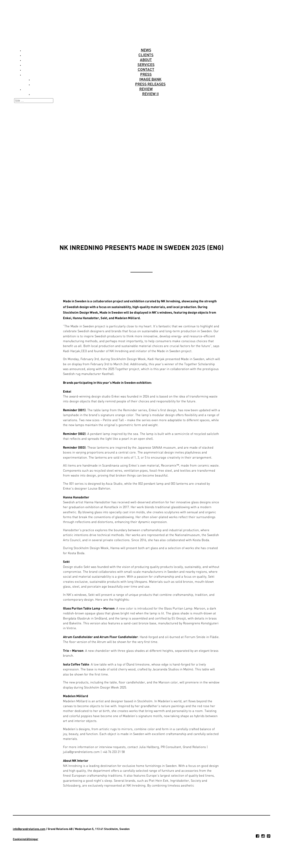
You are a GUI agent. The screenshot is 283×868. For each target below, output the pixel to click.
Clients (146, 55)
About (146, 60)
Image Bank (150, 79)
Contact (146, 69)
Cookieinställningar (26, 839)
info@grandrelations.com (29, 829)
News (146, 50)
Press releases (150, 84)
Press (146, 74)
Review (146, 89)
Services (146, 64)
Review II (150, 94)
